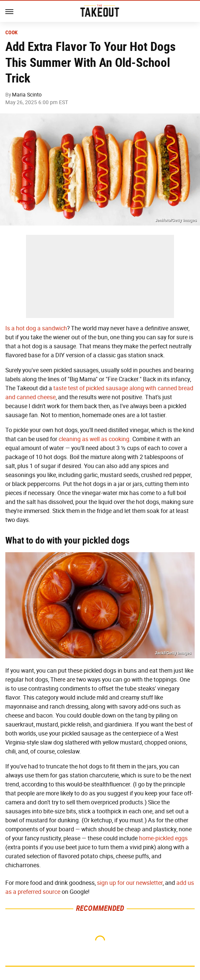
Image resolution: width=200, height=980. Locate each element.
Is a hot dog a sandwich (36, 328)
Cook (11, 33)
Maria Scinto (27, 95)
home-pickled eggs (163, 838)
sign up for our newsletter (130, 883)
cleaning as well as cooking (94, 439)
